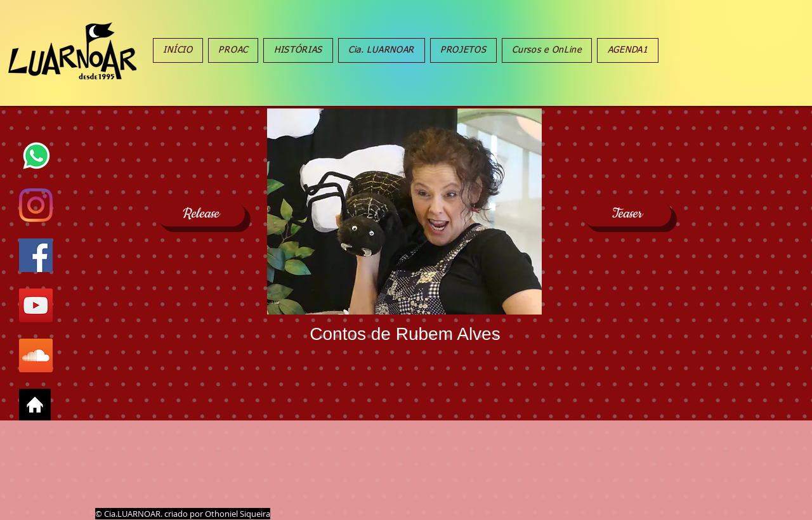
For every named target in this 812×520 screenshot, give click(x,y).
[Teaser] (626, 214)
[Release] (200, 214)
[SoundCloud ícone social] (36, 355)
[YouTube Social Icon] (36, 305)
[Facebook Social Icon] (36, 255)
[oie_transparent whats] (36, 155)
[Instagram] (36, 205)
